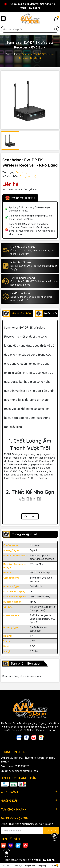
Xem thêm (30, 516)
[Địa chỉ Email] (30, 831)
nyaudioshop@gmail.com (24, 771)
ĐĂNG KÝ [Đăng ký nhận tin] (51, 831)
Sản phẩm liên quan (26, 663)
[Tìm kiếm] (56, 29)
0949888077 (22, 766)
